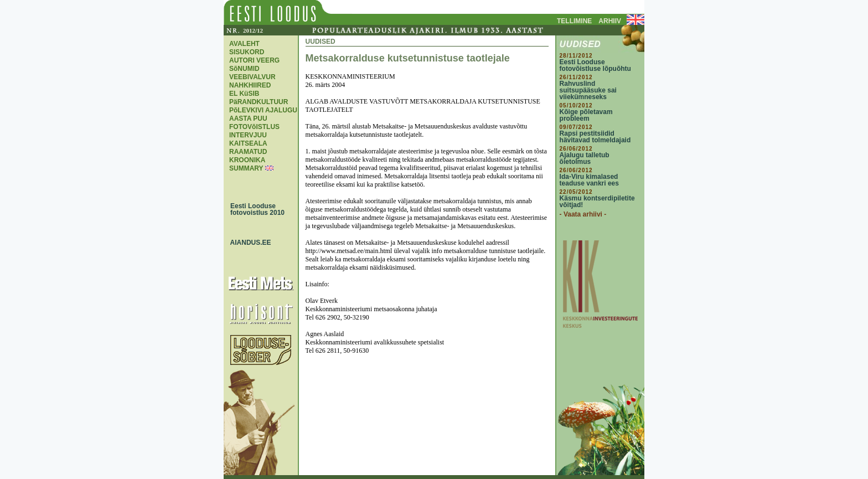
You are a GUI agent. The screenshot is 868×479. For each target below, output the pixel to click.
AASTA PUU (248, 119)
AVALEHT (244, 44)
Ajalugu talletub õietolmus (585, 158)
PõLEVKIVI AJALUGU (263, 110)
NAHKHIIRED (250, 85)
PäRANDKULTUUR (259, 102)
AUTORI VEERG (254, 60)
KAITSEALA (248, 143)
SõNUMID (244, 69)
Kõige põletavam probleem (586, 115)
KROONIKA (247, 160)
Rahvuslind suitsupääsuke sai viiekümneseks (588, 90)
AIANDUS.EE (248, 243)
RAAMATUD (248, 152)
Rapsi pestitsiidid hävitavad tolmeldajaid (595, 137)
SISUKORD (247, 52)
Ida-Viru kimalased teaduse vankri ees (589, 180)
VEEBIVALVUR (252, 77)
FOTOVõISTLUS (254, 127)
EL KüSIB (244, 94)
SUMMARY (246, 168)
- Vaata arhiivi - (583, 214)
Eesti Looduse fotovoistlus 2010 (255, 209)
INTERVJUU (248, 135)
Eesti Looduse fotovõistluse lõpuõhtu (595, 65)
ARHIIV (610, 21)
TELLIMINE (574, 21)
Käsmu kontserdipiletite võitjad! (597, 202)
